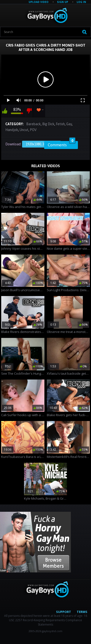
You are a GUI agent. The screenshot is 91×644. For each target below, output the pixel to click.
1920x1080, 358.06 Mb (41, 144)
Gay (69, 124)
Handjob (12, 130)
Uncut (24, 130)
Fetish (60, 124)
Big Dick (48, 124)
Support (64, 612)
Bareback (33, 124)
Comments (62, 144)
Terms (82, 612)
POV (33, 130)
